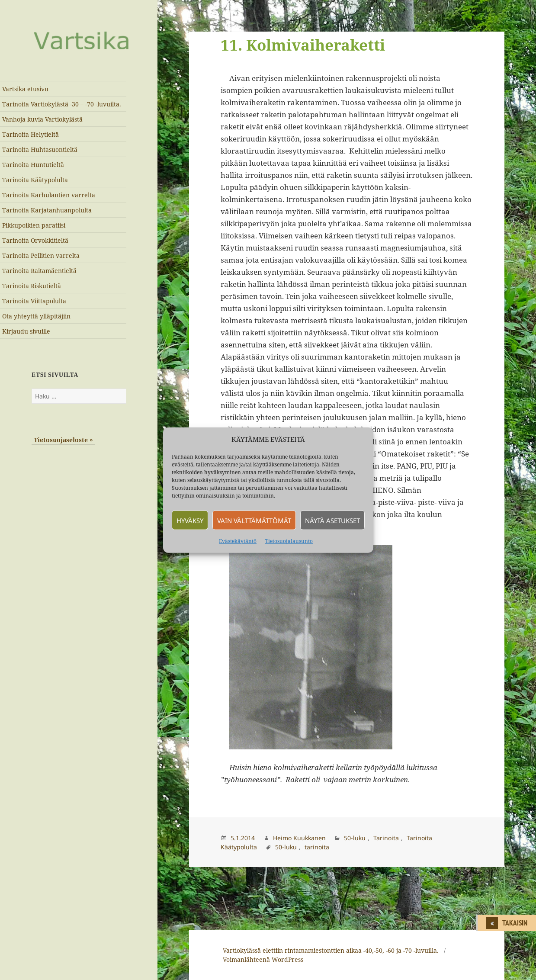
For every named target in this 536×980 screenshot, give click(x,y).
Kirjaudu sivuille (26, 331)
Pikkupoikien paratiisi (34, 225)
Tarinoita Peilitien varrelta (41, 255)
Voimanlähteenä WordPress (263, 959)
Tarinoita (386, 838)
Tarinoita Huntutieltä (33, 165)
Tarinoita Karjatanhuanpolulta (47, 210)
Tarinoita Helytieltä (30, 134)
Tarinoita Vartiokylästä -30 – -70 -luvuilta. (62, 104)
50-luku (355, 838)
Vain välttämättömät (254, 520)
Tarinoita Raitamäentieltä (39, 271)
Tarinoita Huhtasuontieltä (40, 149)
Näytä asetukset (332, 520)
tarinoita (317, 847)
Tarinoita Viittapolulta (34, 301)
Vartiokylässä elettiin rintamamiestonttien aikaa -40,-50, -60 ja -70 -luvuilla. (331, 950)
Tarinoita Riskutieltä (32, 286)
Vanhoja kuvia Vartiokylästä (42, 119)
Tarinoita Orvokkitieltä (35, 240)
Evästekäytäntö (238, 541)
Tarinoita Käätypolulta (35, 180)
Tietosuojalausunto (289, 541)
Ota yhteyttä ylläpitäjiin (36, 316)
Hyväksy (190, 520)
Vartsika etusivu (25, 89)
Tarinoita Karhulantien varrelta (49, 195)
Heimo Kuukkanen (299, 838)
